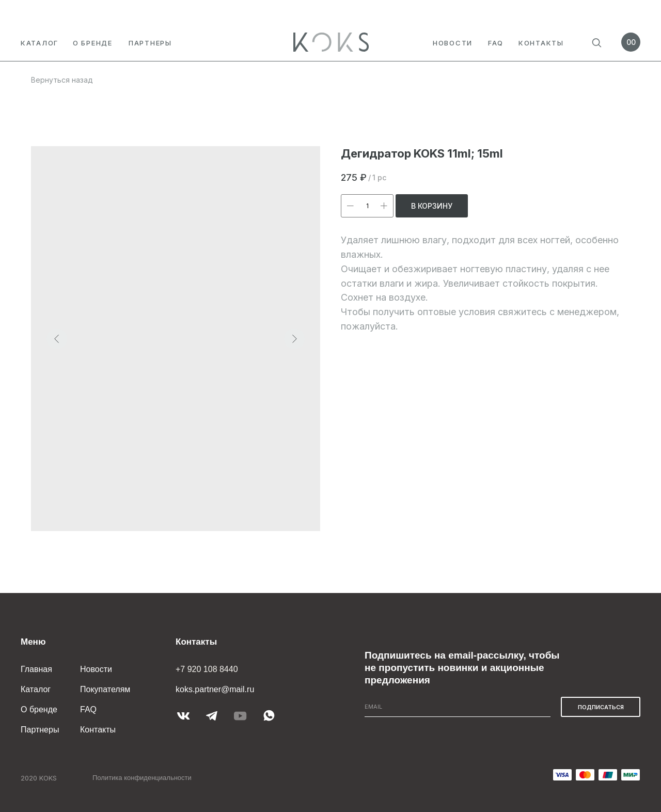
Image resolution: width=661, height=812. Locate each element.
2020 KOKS (39, 778)
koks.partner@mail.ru (215, 689)
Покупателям (105, 689)
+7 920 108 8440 (207, 669)
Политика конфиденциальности (142, 778)
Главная (36, 669)
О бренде (93, 43)
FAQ (496, 43)
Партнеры (40, 730)
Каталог (40, 43)
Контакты (541, 43)
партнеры (150, 43)
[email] (458, 707)
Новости (453, 43)
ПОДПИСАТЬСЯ (601, 707)
